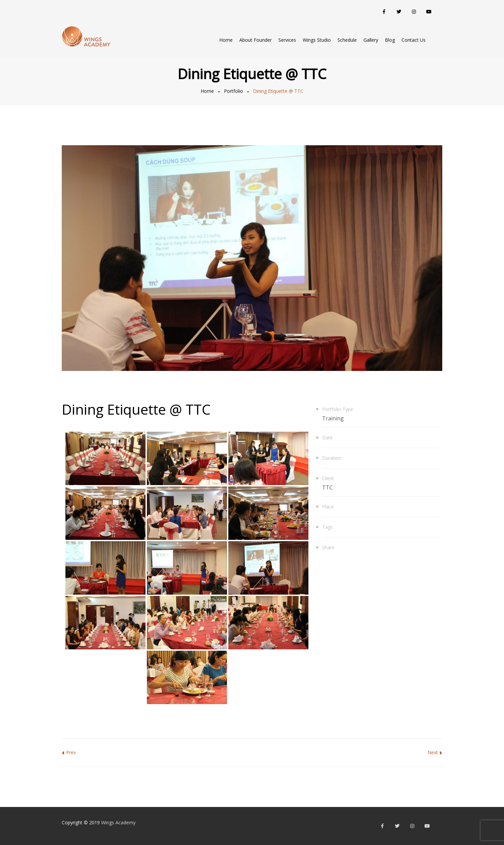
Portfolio (233, 91)
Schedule (347, 40)
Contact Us (414, 40)
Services (287, 40)
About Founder (256, 40)
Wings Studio (317, 40)
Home (226, 40)
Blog (390, 40)
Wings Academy (118, 822)
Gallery (371, 40)
